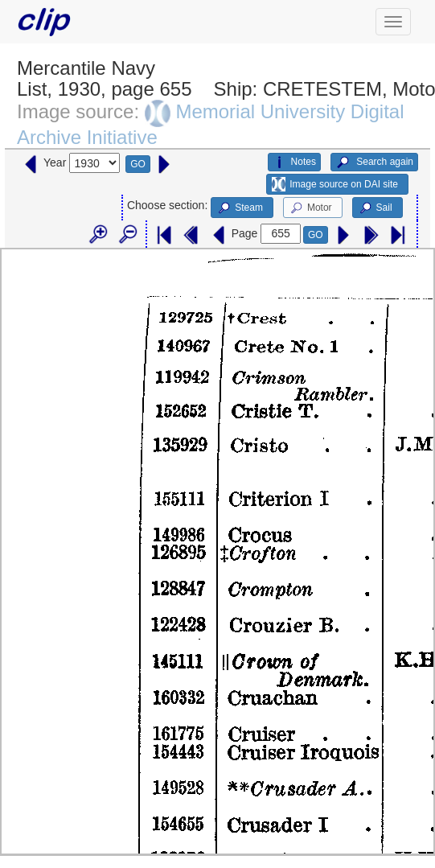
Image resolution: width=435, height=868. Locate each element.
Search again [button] (374, 162)
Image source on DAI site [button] (335, 184)
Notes (294, 162)
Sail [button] (375, 208)
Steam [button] (240, 208)
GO (138, 164)
